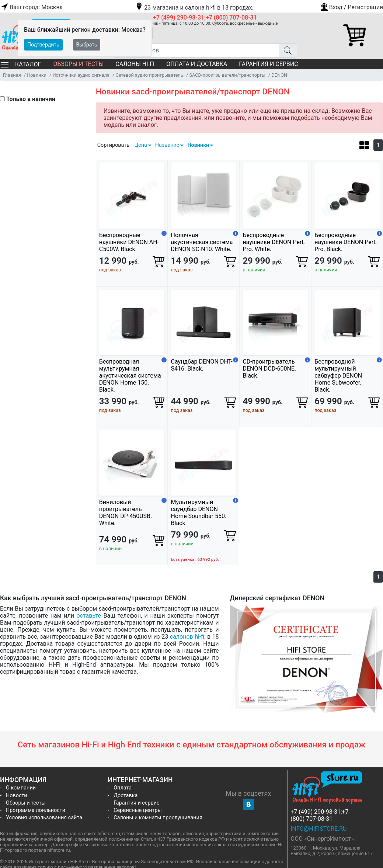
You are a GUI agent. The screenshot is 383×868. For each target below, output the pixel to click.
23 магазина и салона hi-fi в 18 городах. (194, 8)
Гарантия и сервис (268, 64)
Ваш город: (31, 7)
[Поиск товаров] (196, 51)
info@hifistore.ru (318, 829)
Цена (140, 145)
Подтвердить (43, 45)
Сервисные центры (137, 810)
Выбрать (87, 45)
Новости (17, 796)
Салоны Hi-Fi (135, 64)
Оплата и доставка (197, 64)
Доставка (126, 796)
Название (167, 145)
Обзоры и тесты (78, 64)
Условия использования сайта (44, 818)
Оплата (123, 788)
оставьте (89, 616)
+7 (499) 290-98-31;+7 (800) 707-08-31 (205, 18)
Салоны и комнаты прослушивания (158, 818)
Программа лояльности (36, 810)
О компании (21, 788)
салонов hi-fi (187, 637)
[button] (351, 6)
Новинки (198, 145)
